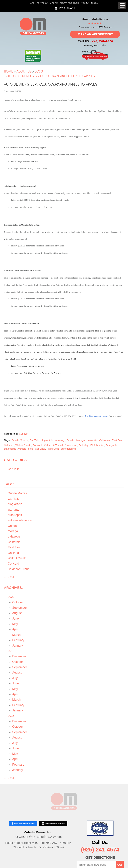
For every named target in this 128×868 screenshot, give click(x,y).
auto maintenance (20, 520)
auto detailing (68, 449)
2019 (11, 651)
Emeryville (111, 445)
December (19, 656)
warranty (60, 440)
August (17, 613)
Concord (37, 445)
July (15, 678)
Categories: (16, 460)
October (18, 602)
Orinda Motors (20, 440)
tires (30, 449)
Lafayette (92, 440)
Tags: (9, 484)
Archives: (13, 588)
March (16, 635)
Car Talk (24, 434)
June (16, 619)
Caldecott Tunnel (53, 445)
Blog (39, 71)
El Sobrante (97, 445)
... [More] (9, 577)
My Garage (67, 8)
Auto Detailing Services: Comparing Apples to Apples (51, 76)
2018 (11, 716)
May (15, 624)
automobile (10, 449)
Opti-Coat (53, 449)
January (18, 646)
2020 (11, 597)
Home (9, 71)
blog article (47, 440)
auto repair (15, 515)
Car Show (40, 449)
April (15, 629)
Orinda (70, 440)
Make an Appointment (95, 34)
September (20, 608)
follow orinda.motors (55, 824)
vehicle (22, 449)
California (105, 440)
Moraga (81, 440)
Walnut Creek (23, 445)
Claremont (71, 445)
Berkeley (83, 445)
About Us (24, 71)
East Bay (117, 440)
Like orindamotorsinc (24, 824)
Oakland (9, 445)
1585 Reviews (105, 27)
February (18, 640)
